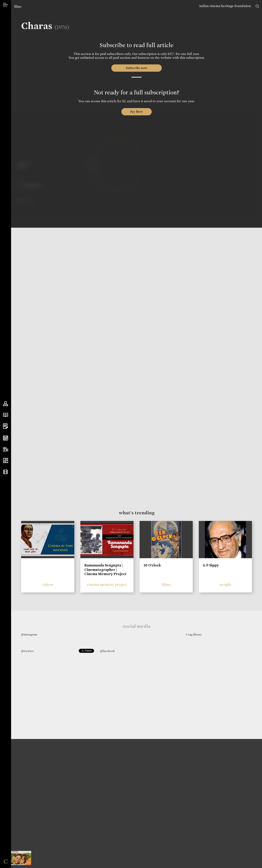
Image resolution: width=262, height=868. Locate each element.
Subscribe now (137, 68)
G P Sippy (211, 565)
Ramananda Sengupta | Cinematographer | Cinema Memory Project (105, 570)
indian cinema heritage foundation (225, 6)
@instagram (29, 634)
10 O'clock (152, 565)
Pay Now (137, 112)
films (18, 7)
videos (48, 584)
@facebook (107, 651)
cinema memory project (107, 584)
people (225, 584)
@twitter (27, 651)
